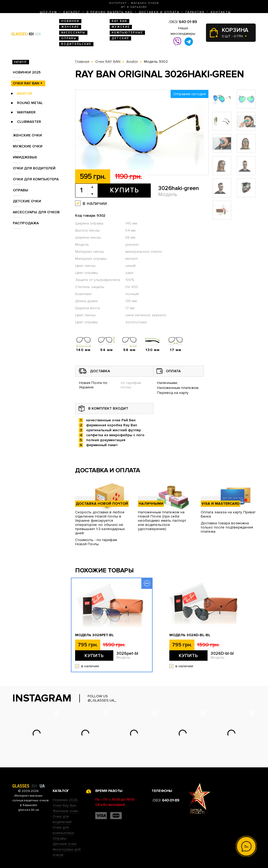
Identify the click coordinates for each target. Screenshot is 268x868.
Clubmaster (29, 122)
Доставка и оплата (159, 12)
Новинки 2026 (65, 800)
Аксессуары (73, 33)
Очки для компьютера (36, 179)
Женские (70, 27)
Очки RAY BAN (26, 83)
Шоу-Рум (49, 12)
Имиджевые (25, 157)
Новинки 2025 (27, 72)
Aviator (25, 93)
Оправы (69, 38)
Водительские (76, 44)
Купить (124, 190)
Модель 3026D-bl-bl (190, 635)
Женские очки (27, 135)
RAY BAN (119, 21)
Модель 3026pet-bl (94, 635)
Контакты (221, 12)
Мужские (121, 27)
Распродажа (26, 223)
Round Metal (30, 103)
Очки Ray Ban (65, 805)
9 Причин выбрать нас (110, 12)
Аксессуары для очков (36, 212)
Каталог (72, 12)
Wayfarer (26, 112)
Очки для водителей (34, 168)
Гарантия (195, 12)
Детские (120, 38)
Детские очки (27, 201)
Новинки (70, 21)
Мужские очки (28, 146)
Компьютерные (127, 33)
